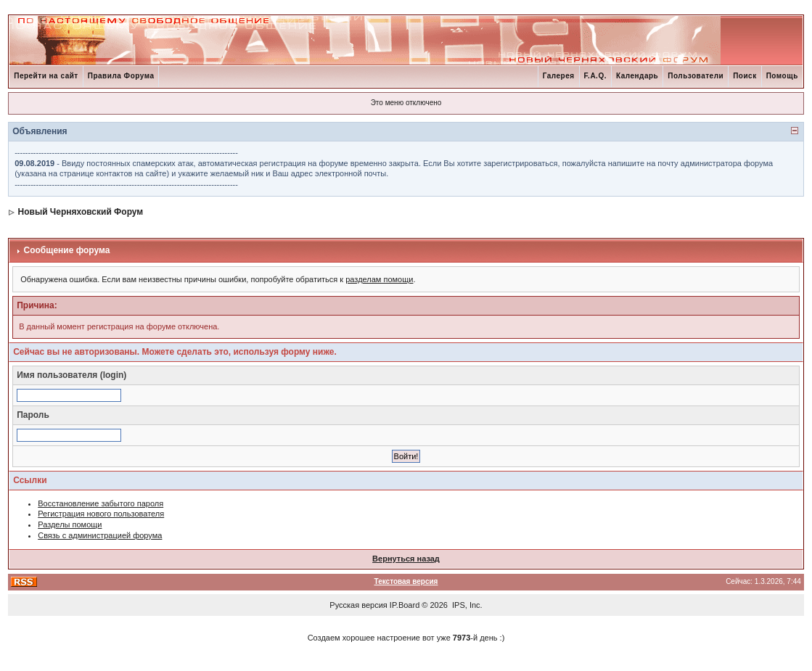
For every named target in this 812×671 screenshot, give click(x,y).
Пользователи (696, 76)
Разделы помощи (70, 524)
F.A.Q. (595, 76)
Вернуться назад (406, 559)
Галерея (559, 76)
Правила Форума (121, 76)
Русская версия (358, 605)
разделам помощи (379, 279)
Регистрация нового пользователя (101, 514)
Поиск (745, 76)
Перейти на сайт (46, 76)
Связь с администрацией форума (100, 535)
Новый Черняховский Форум (81, 212)
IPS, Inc (466, 605)
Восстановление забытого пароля (101, 503)
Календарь (637, 76)
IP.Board (405, 605)
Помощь (782, 76)
